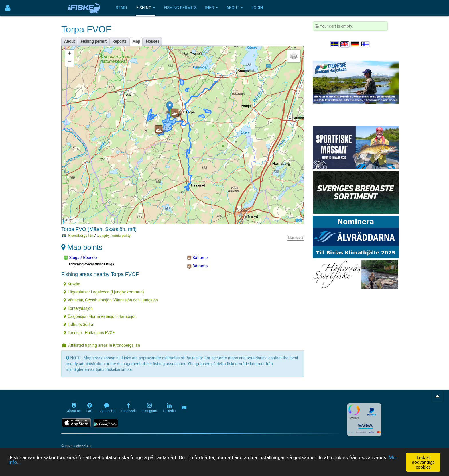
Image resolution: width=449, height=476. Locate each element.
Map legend (296, 238)
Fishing (146, 8)
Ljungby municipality (114, 235)
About (235, 8)
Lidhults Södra (78, 324)
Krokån (72, 284)
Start (122, 8)
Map (136, 41)
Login (257, 8)
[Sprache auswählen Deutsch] (355, 44)
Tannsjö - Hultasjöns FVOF (89, 333)
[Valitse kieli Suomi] (365, 44)
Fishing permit (94, 41)
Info (211, 8)
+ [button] (70, 54)
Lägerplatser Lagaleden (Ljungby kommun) (104, 292)
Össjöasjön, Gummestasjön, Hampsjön (100, 316)
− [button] (70, 62)
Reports (119, 41)
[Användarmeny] (8, 8)
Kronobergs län (81, 235)
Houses (153, 41)
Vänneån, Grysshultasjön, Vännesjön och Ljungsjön (111, 300)
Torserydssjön (78, 308)
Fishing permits (180, 8)
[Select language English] (345, 44)
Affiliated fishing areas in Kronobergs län (101, 345)
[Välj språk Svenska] (335, 44)
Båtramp (197, 258)
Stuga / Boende (80, 258)
